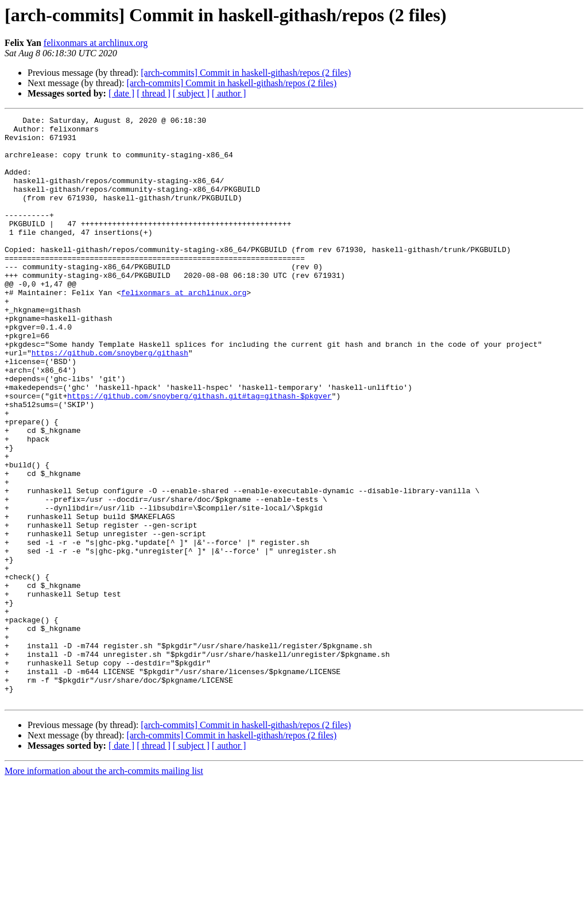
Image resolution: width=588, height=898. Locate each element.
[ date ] (121, 93)
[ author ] (229, 93)
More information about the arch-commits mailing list (104, 888)
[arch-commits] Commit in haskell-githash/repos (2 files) (246, 73)
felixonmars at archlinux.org (96, 43)
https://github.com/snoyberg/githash (110, 401)
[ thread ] (154, 93)
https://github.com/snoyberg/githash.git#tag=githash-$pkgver (199, 452)
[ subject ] (191, 93)
